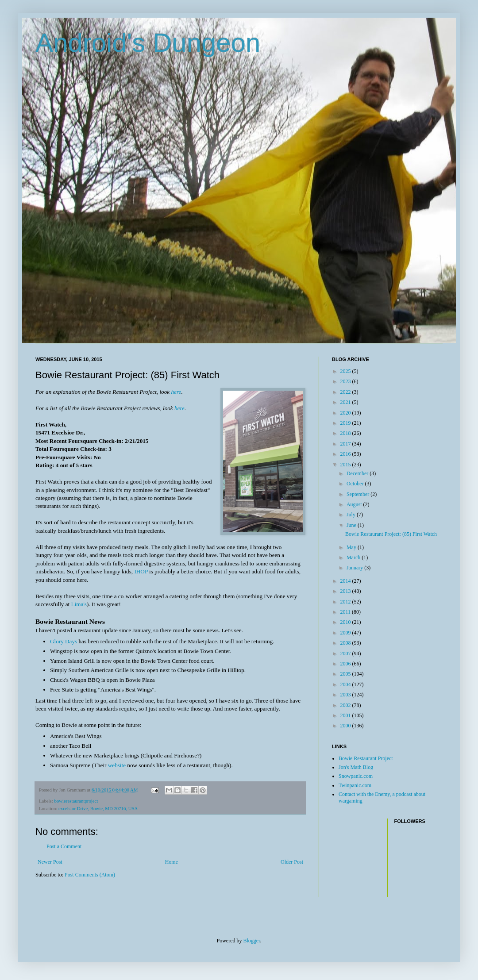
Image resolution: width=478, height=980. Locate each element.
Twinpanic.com (355, 785)
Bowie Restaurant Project (366, 758)
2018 (346, 433)
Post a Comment (64, 846)
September (358, 494)
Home (172, 862)
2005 (346, 674)
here (176, 392)
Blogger (252, 941)
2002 (346, 705)
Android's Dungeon (148, 43)
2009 (346, 633)
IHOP (141, 571)
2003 (346, 695)
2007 (346, 653)
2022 (346, 392)
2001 (346, 715)
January (355, 568)
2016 (346, 454)
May (352, 547)
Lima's (79, 604)
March (354, 557)
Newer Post (50, 862)
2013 (346, 591)
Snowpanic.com (356, 776)
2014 (346, 581)
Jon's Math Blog (356, 767)
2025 (346, 371)
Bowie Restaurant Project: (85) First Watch (391, 534)
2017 (346, 444)
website (117, 765)
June (352, 525)
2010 (346, 622)
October (356, 484)
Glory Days (64, 641)
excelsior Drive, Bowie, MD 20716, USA (98, 808)
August (355, 504)
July (352, 515)
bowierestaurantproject (76, 801)
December (358, 473)
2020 (346, 413)
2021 (346, 402)
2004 (346, 684)
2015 (346, 465)
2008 (346, 643)
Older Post (292, 862)
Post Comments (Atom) (90, 875)
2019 (346, 423)
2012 (346, 602)
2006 (346, 664)
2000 (346, 726)
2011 (346, 612)
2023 (346, 381)
